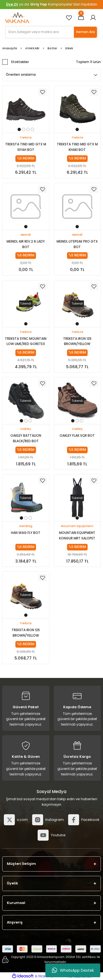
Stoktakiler (20, 62)
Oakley (26, 429)
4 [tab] (32, 129)
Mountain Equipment (77, 526)
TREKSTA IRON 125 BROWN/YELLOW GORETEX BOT (77, 342)
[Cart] (81, 18)
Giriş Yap (39, 4)
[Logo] (17, 17)
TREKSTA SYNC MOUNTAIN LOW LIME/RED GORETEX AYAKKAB (26, 342)
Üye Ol (12, 4)
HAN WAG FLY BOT (26, 533)
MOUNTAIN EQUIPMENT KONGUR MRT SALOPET (77, 536)
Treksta (26, 138)
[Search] (51, 32)
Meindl (26, 235)
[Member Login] (93, 18)
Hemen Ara (85, 32)
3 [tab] (28, 129)
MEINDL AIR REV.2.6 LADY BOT (26, 244)
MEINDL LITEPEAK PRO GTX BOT (77, 244)
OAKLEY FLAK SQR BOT (77, 436)
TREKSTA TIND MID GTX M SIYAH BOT (26, 147)
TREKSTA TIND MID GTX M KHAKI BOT (77, 147)
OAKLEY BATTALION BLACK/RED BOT (26, 438)
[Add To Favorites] (43, 92)
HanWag (26, 526)
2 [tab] (24, 129)
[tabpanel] (26, 109)
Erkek (69, 48)
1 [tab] (19, 129)
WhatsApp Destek (73, 970)
